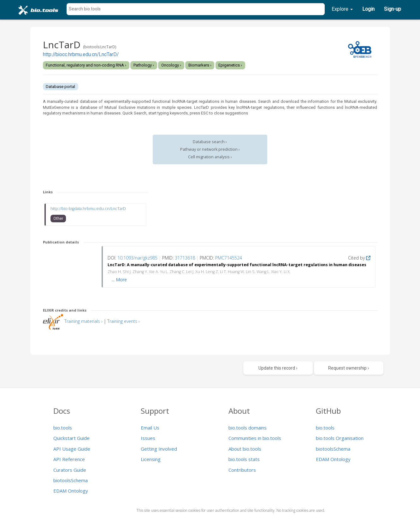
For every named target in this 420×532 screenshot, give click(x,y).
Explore (342, 9)
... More (119, 280)
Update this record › (278, 368)
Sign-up (393, 9)
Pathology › (144, 65)
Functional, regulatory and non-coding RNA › (86, 65)
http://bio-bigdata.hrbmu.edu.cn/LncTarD (88, 209)
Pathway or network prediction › (210, 149)
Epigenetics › (230, 65)
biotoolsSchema (71, 480)
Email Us (150, 428)
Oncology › (171, 65)
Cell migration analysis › (210, 157)
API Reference (69, 459)
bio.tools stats (244, 459)
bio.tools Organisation (340, 438)
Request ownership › (349, 368)
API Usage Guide (72, 449)
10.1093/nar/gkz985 (137, 258)
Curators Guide (70, 470)
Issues (148, 438)
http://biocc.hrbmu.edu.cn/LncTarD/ (81, 55)
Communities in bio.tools (255, 438)
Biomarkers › (200, 65)
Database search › (210, 142)
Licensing (151, 459)
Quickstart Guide (71, 438)
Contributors (242, 470)
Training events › (124, 321)
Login (368, 9)
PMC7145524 (229, 258)
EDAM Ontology (71, 491)
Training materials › (83, 321)
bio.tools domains (248, 428)
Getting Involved (159, 449)
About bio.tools (245, 449)
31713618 (185, 258)
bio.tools (63, 428)
